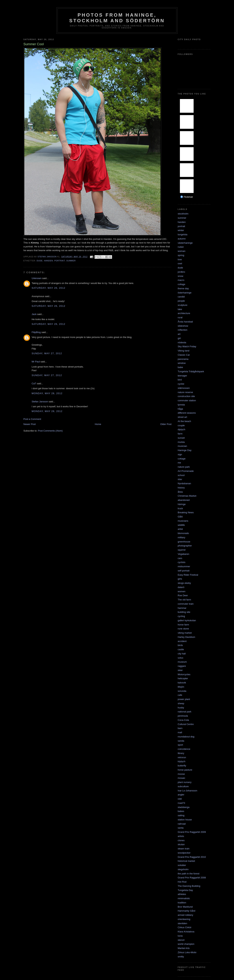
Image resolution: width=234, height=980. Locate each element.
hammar (182, 608)
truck (180, 508)
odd (180, 799)
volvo (180, 658)
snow (180, 276)
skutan (181, 844)
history (181, 488)
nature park (184, 467)
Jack (34, 314)
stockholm (183, 214)
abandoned (184, 500)
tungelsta (183, 234)
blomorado (183, 533)
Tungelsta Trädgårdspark (191, 371)
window (182, 363)
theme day (183, 288)
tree (180, 259)
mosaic (181, 778)
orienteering (184, 919)
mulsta (181, 442)
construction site (186, 396)
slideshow (183, 326)
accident (182, 641)
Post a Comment (32, 419)
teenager (182, 376)
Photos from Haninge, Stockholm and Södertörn (117, 18)
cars (180, 558)
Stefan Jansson (40, 402)
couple (181, 425)
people (181, 301)
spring (181, 255)
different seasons (187, 413)
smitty (181, 957)
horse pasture (185, 770)
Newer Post (30, 424)
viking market (185, 633)
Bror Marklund (185, 907)
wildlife (181, 525)
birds (180, 645)
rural (180, 317)
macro (181, 280)
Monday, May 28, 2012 (47, 393)
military (181, 537)
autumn (182, 239)
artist (180, 529)
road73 (181, 803)
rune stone (183, 629)
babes (181, 811)
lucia (180, 936)
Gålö (180, 517)
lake (180, 309)
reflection (183, 330)
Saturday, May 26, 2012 (48, 288)
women (182, 591)
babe (180, 367)
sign (180, 454)
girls (180, 579)
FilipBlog (36, 332)
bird (180, 380)
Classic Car (184, 355)
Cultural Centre (186, 724)
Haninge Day (185, 450)
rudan (181, 247)
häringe (182, 504)
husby (181, 708)
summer (71, 261)
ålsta (180, 492)
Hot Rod (182, 882)
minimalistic (184, 898)
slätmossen (184, 388)
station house (185, 820)
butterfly (182, 766)
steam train (184, 849)
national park (184, 712)
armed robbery (185, 915)
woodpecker (184, 853)
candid (181, 297)
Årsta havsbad (185, 322)
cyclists (182, 562)
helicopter (183, 678)
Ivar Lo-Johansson (187, 791)
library (181, 753)
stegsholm (183, 869)
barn (180, 728)
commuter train (186, 604)
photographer (185, 546)
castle (181, 649)
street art (182, 417)
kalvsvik (182, 683)
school (181, 475)
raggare (182, 666)
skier (180, 670)
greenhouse (184, 542)
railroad (182, 824)
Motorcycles (184, 674)
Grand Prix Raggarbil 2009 (192, 832)
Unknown (37, 278)
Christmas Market (187, 496)
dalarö (181, 587)
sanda (181, 741)
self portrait (184, 571)
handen (49, 261)
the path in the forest (189, 874)
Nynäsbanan (184, 483)
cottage (182, 459)
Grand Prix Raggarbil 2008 (192, 878)
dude (40, 261)
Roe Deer (183, 595)
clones (181, 840)
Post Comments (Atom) (50, 431)
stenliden (182, 923)
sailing (181, 815)
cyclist (181, 384)
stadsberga (184, 807)
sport (180, 745)
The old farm (184, 600)
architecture (184, 313)
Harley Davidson (186, 637)
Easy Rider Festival (188, 575)
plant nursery (185, 782)
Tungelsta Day (185, 890)
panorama (183, 359)
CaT (34, 383)
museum (182, 662)
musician (182, 446)
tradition (182, 903)
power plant (184, 699)
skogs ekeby (184, 583)
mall (180, 732)
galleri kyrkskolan (187, 620)
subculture (183, 786)
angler (181, 795)
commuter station (187, 400)
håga (180, 409)
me (179, 463)
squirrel (182, 550)
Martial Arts (184, 948)
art (179, 334)
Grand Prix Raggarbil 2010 (192, 857)
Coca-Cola (183, 720)
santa (181, 828)
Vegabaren (183, 554)
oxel (180, 263)
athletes (182, 894)
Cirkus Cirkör (185, 927)
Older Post (166, 424)
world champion (186, 944)
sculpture (183, 305)
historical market (186, 861)
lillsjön (181, 687)
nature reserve (185, 392)
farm (180, 434)
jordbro (181, 272)
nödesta (182, 342)
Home (98, 424)
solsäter (182, 865)
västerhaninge (185, 243)
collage (181, 284)
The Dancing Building (189, 886)
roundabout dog (186, 737)
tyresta (181, 405)
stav (180, 479)
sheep (181, 703)
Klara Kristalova (186, 932)
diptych (181, 429)
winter (181, 230)
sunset (181, 438)
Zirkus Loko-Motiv (187, 952)
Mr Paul (36, 362)
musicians (183, 521)
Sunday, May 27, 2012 (47, 353)
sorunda (182, 691)
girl (179, 338)
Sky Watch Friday (187, 346)
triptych (182, 761)
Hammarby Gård (186, 911)
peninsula (183, 716)
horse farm (183, 625)
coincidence (184, 749)
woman (182, 251)
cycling (181, 616)
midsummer (184, 566)
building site (184, 612)
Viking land (183, 351)
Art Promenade (186, 471)
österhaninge (185, 293)
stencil (181, 940)
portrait (60, 261)
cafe (180, 695)
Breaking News (186, 512)
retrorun (182, 757)
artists (181, 836)
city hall (182, 654)
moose (181, 774)
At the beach (184, 421)
